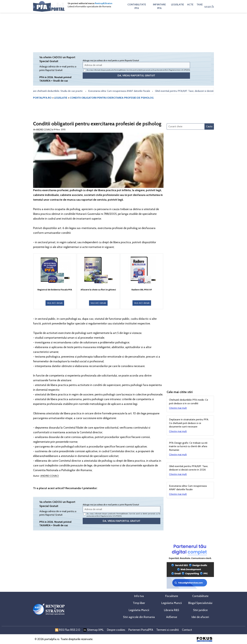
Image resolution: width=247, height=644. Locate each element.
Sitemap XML (94, 630)
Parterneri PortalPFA (141, 630)
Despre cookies (116, 630)
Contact (187, 630)
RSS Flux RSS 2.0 (68, 630)
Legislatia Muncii (172, 603)
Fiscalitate (172, 596)
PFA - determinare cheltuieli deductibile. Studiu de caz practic (51, 91)
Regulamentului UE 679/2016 (179, 70)
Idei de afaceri (200, 617)
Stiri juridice (200, 610)
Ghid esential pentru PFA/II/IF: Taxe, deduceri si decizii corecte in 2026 (195, 91)
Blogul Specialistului (200, 603)
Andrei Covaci (44, 129)
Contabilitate (200, 596)
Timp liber (139, 603)
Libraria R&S (172, 610)
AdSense (172, 617)
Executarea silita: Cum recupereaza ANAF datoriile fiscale (121, 91)
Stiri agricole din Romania (139, 617)
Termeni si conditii (168, 630)
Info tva (139, 596)
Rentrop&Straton (104, 3)
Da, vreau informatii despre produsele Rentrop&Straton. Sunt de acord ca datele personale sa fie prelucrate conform (137, 70)
